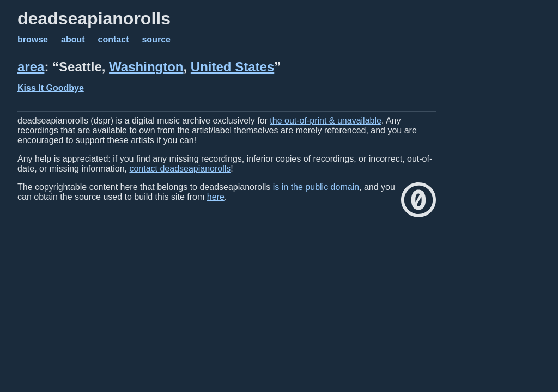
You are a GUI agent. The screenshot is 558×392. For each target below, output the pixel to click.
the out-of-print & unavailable (326, 121)
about (73, 39)
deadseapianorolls (94, 19)
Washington (146, 67)
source (156, 39)
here (216, 197)
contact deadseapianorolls (180, 169)
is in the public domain (316, 187)
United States (232, 67)
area (31, 67)
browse (33, 39)
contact (114, 39)
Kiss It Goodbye (51, 88)
